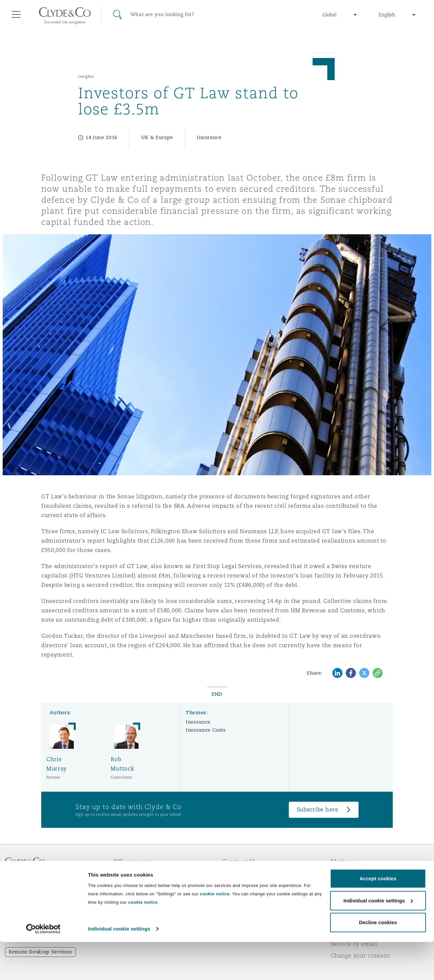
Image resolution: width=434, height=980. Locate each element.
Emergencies (249, 874)
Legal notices (349, 873)
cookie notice (215, 932)
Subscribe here (318, 810)
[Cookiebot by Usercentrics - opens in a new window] (43, 967)
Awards (124, 885)
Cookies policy (351, 897)
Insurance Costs (206, 730)
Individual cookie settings (119, 967)
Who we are (130, 873)
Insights (86, 76)
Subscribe (236, 885)
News (121, 897)
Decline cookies (378, 960)
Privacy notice (351, 885)
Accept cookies (378, 916)
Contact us (237, 897)
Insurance (198, 722)
